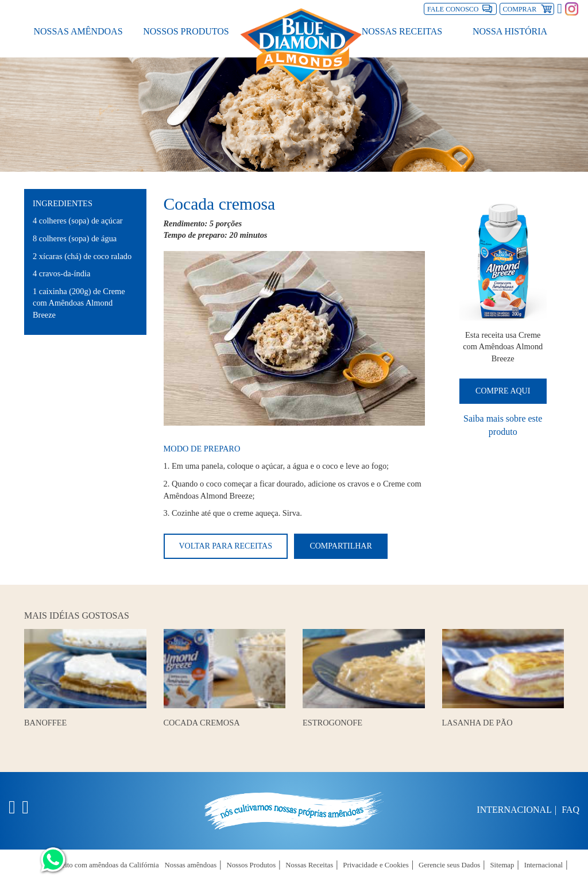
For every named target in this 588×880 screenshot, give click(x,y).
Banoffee (45, 723)
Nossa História (510, 29)
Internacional (514, 810)
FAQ (570, 810)
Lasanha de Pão (477, 723)
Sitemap (502, 865)
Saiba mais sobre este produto (503, 425)
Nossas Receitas (402, 29)
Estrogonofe (332, 723)
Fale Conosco (453, 9)
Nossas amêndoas (78, 29)
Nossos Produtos (186, 29)
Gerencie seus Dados (449, 865)
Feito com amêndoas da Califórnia (108, 865)
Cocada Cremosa (202, 723)
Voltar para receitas (226, 546)
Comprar (529, 8)
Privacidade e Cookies (376, 865)
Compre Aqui (503, 391)
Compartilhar (341, 546)
